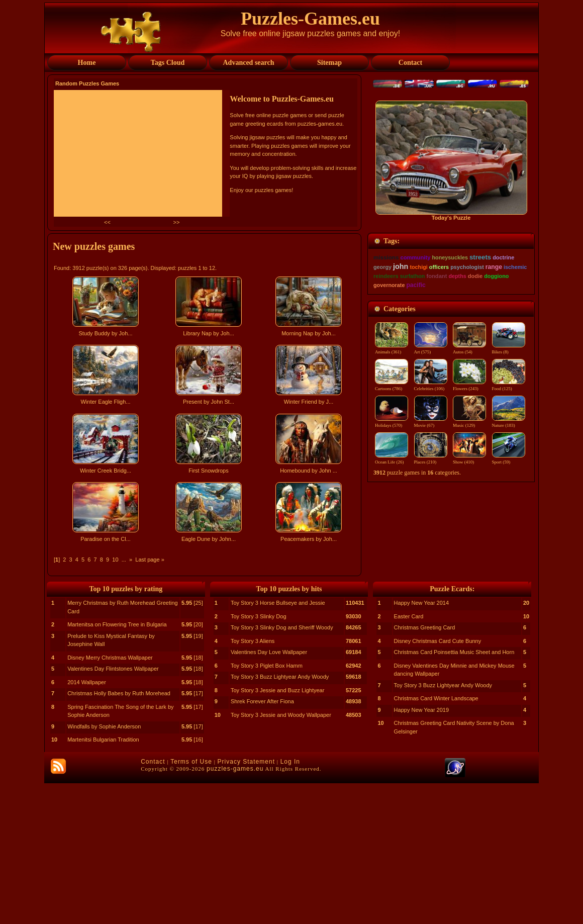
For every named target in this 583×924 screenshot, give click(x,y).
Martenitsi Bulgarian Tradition (103, 880)
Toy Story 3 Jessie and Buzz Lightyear (277, 831)
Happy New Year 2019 (421, 851)
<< (108, 222)
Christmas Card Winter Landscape (436, 839)
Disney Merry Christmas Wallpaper (110, 798)
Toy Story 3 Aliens (253, 782)
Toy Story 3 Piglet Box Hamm (267, 806)
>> (176, 222)
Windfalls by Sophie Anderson (104, 867)
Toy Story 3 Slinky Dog (259, 757)
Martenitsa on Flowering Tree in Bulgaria (117, 765)
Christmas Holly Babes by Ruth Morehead (119, 834)
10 (115, 560)
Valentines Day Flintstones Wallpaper (113, 809)
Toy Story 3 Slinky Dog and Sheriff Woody (282, 768)
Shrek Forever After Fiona (262, 842)
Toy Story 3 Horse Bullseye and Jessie (278, 744)
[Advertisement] (206, 634)
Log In (290, 902)
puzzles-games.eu (235, 909)
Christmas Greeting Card (425, 768)
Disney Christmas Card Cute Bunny (438, 782)
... (124, 560)
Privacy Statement (246, 902)
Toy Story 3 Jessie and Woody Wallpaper (281, 856)
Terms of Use (191, 902)
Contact (153, 902)
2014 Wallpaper (87, 823)
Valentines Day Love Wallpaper (269, 793)
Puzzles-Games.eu (310, 19)
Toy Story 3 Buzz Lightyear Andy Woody (280, 817)
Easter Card (409, 757)
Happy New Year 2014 (421, 744)
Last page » (150, 560)
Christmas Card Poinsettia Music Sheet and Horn (454, 793)
